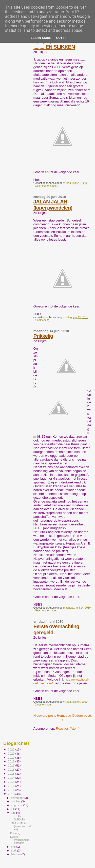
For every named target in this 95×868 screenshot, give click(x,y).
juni (14, 813)
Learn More (41, 38)
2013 (12, 782)
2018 (12, 761)
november (18, 798)
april (14, 850)
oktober (16, 801)
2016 (12, 769)
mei (14, 847)
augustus (17, 805)
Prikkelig (43, 336)
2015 (12, 774)
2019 (12, 757)
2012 (12, 786)
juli (13, 809)
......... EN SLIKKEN (54, 47)
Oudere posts (82, 716)
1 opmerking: (43, 320)
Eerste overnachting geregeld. (20, 840)
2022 (12, 749)
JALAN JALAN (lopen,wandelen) (53, 205)
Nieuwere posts (45, 716)
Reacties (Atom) (68, 729)
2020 (12, 753)
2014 (12, 778)
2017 (12, 765)
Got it (61, 38)
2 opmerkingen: (44, 705)
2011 (12, 790)
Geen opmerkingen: (47, 186)
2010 (12, 794)
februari (16, 854)
